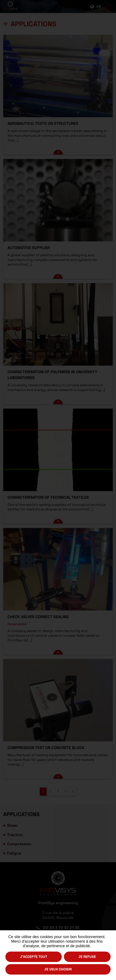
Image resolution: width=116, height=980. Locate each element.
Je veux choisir (58, 969)
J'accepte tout (34, 957)
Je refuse (87, 957)
